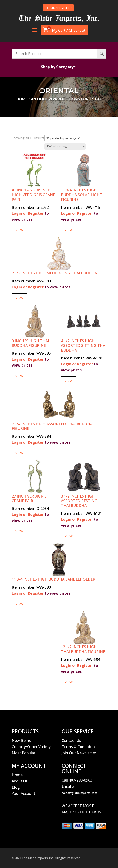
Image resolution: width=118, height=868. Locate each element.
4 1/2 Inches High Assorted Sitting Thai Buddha (84, 346)
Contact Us (71, 740)
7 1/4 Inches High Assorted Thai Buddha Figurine (52, 426)
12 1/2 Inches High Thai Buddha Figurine (83, 649)
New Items (21, 740)
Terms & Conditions (79, 747)
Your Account (23, 793)
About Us (20, 781)
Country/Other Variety (31, 747)
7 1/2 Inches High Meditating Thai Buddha (54, 273)
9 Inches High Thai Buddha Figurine (30, 343)
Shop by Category (57, 67)
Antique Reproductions (55, 99)
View (19, 230)
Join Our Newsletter (79, 753)
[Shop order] (65, 146)
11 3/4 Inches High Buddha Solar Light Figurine (82, 195)
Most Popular (23, 753)
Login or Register (28, 213)
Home (22, 99)
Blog (16, 787)
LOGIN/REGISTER (58, 8)
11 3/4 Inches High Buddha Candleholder (53, 579)
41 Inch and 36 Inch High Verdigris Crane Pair (33, 195)
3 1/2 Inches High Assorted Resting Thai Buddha (79, 501)
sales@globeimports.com (79, 793)
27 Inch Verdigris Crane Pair (29, 499)
